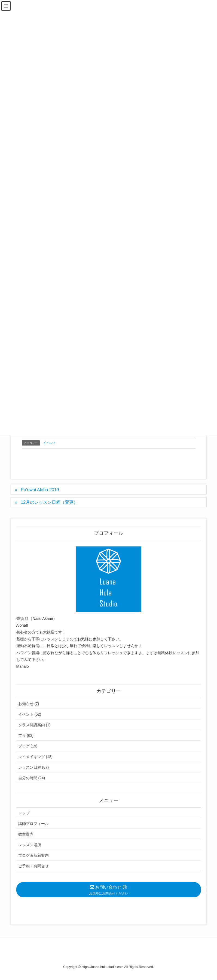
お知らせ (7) (29, 704)
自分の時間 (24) (32, 778)
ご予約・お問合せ (33, 866)
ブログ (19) (28, 746)
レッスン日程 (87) (34, 767)
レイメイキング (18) (36, 757)
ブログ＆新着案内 (33, 855)
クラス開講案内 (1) (34, 725)
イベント (50, 443)
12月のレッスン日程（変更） (49, 502)
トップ (24, 813)
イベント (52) (30, 714)
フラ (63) (26, 735)
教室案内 (26, 834)
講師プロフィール (33, 824)
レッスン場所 (30, 845)
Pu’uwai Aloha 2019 (40, 490)
